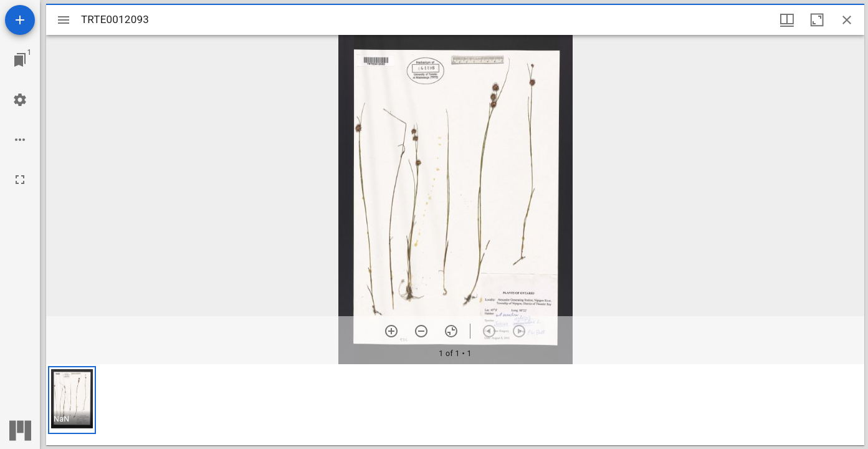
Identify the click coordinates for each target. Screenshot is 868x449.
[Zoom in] (391, 331)
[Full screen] (20, 180)
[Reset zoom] (451, 331)
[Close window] (847, 20)
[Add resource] (20, 20)
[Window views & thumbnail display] (787, 20)
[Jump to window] (20, 60)
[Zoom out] (421, 331)
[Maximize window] (817, 20)
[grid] (455, 405)
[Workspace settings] (20, 100)
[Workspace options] (20, 140)
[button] (72, 400)
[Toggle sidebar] (64, 20)
